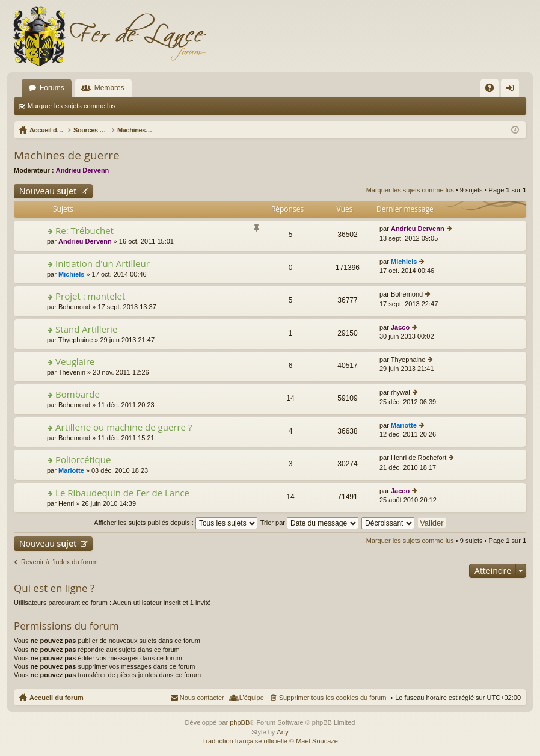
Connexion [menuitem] (513, 90)
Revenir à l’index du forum (60, 562)
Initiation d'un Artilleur (103, 264)
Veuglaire (75, 362)
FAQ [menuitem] (493, 90)
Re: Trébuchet (84, 231)
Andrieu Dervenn (83, 170)
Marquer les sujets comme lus (72, 106)
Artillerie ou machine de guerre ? (124, 427)
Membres (109, 88)
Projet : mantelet (90, 296)
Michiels (71, 274)
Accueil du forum (57, 698)
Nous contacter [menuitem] (202, 698)
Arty (283, 732)
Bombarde (78, 394)
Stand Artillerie (86, 329)
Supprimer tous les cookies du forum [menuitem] (333, 698)
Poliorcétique (83, 460)
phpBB (240, 722)
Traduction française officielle (245, 741)
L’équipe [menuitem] (252, 698)
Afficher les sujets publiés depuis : (176, 523)
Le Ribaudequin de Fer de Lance (122, 493)
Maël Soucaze (317, 741)
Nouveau (48, 191)
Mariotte (404, 425)
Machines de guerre (67, 155)
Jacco (400, 327)
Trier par (309, 523)
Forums (52, 88)
